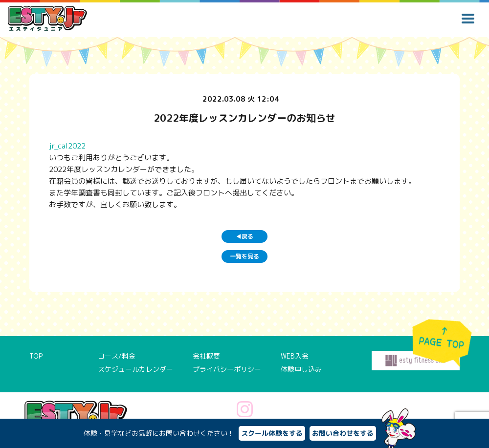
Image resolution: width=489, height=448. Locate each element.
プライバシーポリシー (227, 369)
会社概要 (206, 356)
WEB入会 (295, 356)
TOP (36, 356)
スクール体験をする (272, 433)
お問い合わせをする (343, 433)
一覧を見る (244, 256)
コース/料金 (117, 356)
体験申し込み (301, 369)
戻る (245, 236)
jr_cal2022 (67, 146)
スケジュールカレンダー (135, 369)
